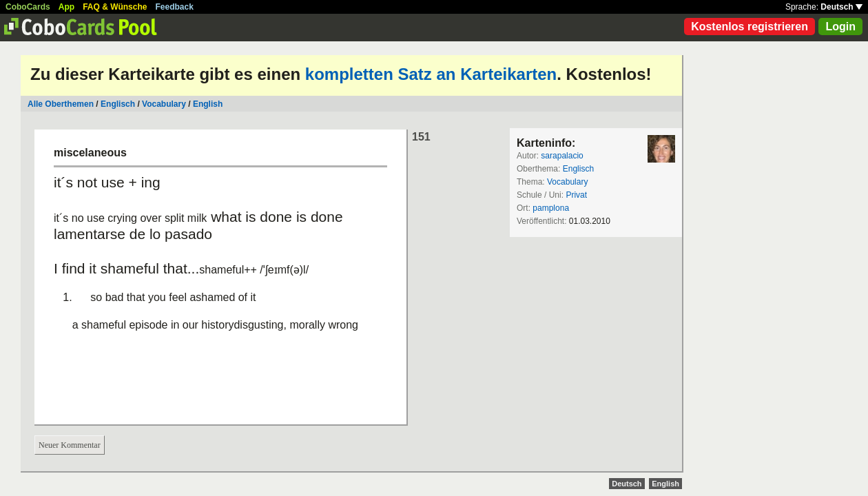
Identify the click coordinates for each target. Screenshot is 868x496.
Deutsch (841, 7)
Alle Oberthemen (61, 104)
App (66, 7)
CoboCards (28, 7)
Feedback (175, 7)
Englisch (118, 104)
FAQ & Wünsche (115, 7)
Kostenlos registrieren (750, 27)
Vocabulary (164, 104)
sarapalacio (562, 156)
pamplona (551, 208)
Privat (576, 195)
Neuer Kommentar (70, 445)
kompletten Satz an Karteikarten (431, 74)
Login (840, 27)
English (208, 104)
